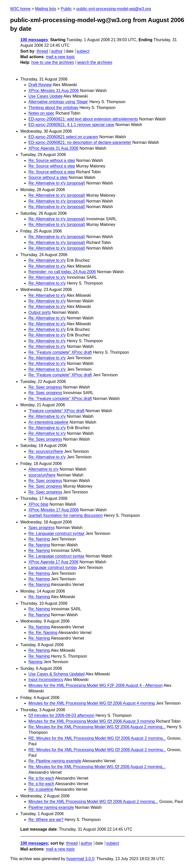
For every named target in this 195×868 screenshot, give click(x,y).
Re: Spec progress (45, 387)
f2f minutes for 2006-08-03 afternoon (61, 715)
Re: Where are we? (46, 820)
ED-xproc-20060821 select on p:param (63, 137)
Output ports (40, 312)
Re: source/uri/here (46, 451)
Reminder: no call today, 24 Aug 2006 (62, 272)
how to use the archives (53, 62)
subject (83, 51)
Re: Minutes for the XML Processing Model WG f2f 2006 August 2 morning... (97, 727)
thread (42, 51)
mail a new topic (60, 57)
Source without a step (48, 177)
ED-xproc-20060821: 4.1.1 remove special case (71, 125)
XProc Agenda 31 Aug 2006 (53, 148)
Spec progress (42, 528)
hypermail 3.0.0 (80, 859)
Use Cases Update (45, 96)
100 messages (34, 40)
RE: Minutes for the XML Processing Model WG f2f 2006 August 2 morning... (97, 738)
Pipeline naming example (51, 807)
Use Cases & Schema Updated (56, 674)
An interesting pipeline (48, 422)
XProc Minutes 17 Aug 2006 (54, 510)
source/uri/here (42, 475)
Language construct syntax (53, 568)
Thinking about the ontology (53, 108)
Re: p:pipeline (41, 789)
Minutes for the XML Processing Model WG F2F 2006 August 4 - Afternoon (96, 685)
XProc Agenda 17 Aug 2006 (53, 562)
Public (66, 9)
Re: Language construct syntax (56, 533)
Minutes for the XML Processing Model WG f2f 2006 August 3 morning (92, 721)
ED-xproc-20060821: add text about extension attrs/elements (83, 119)
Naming (35, 662)
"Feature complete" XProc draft (56, 411)
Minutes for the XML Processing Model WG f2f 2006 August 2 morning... (93, 802)
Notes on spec (41, 113)
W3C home (20, 9)
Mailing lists (46, 9)
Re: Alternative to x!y (47, 260)
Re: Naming (39, 539)
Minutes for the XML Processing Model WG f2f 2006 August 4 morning (92, 703)
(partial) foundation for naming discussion (66, 515)
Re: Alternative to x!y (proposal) (57, 183)
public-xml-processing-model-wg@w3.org (114, 9)
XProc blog (38, 504)
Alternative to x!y (43, 469)
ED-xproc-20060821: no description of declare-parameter (80, 142)
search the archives (95, 62)
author (57, 51)
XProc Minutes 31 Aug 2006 (54, 91)
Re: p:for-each (41, 778)
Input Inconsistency (46, 680)
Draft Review (40, 85)
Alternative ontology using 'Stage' (58, 102)
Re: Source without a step (52, 160)
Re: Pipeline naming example (55, 761)
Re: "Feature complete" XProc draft (60, 352)
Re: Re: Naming (43, 633)
